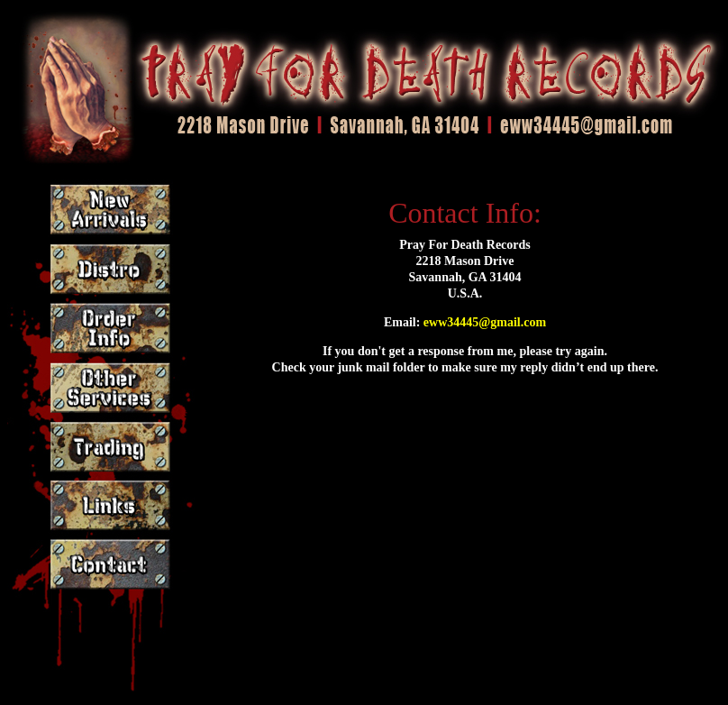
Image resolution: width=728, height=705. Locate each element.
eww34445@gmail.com (485, 322)
